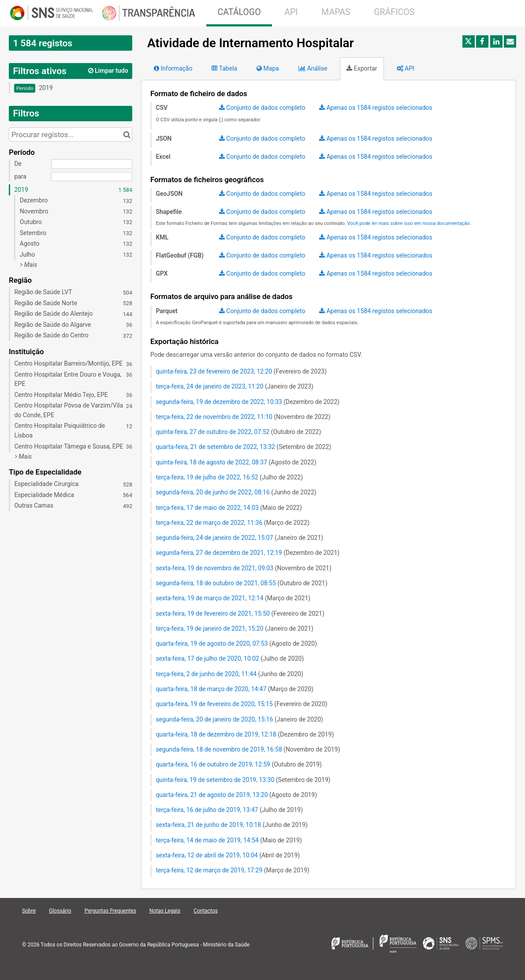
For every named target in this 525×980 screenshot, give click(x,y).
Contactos (206, 911)
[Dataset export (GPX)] (262, 274)
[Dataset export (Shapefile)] (262, 212)
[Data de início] (92, 164)
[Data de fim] (92, 177)
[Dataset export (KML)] (262, 238)
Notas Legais (165, 911)
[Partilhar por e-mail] (510, 41)
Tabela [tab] (224, 68)
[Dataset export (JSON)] (262, 139)
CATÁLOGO (239, 12)
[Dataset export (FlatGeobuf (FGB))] (262, 256)
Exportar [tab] (362, 68)
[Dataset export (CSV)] (262, 108)
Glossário (60, 911)
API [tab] (406, 68)
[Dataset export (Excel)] (262, 157)
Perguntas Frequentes (110, 911)
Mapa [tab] (268, 68)
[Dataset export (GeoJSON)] (262, 194)
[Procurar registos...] (71, 135)
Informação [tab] (173, 68)
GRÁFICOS (394, 12)
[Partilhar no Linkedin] (496, 41)
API (291, 12)
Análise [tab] (313, 68)
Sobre (29, 911)
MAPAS (336, 12)
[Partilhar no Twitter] (469, 41)
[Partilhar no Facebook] (482, 41)
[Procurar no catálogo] (127, 135)
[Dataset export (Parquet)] (262, 311)
